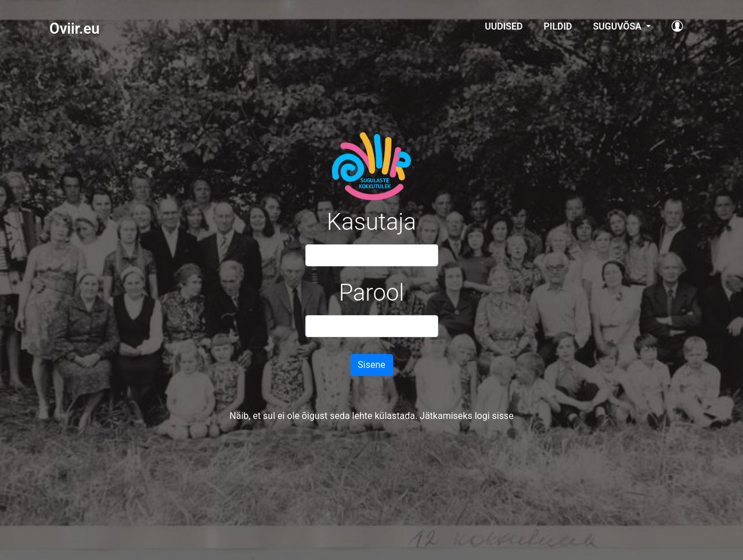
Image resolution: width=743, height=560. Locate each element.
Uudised (504, 26)
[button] (677, 28)
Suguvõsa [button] (618, 26)
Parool (372, 293)
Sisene (371, 365)
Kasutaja (371, 222)
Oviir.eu (74, 28)
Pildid (558, 26)
